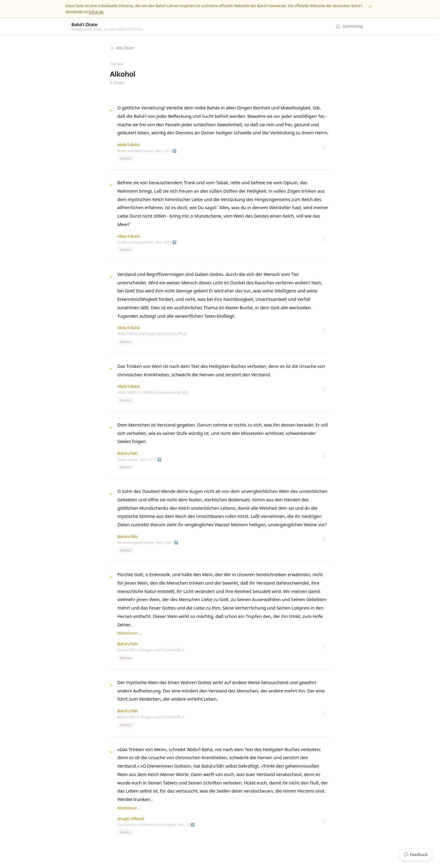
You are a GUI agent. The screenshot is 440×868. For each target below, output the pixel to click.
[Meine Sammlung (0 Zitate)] (349, 26)
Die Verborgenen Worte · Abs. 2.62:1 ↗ (148, 542)
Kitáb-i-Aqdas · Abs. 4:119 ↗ (139, 459)
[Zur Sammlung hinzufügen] (324, 147)
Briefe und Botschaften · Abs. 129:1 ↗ (147, 151)
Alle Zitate (122, 48)
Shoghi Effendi (131, 819)
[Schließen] (370, 7)
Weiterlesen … (129, 633)
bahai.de (96, 12)
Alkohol (125, 158)
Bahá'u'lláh (127, 453)
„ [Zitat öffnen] (111, 108)
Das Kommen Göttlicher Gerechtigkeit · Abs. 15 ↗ (156, 825)
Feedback (416, 854)
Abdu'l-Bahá (128, 145)
